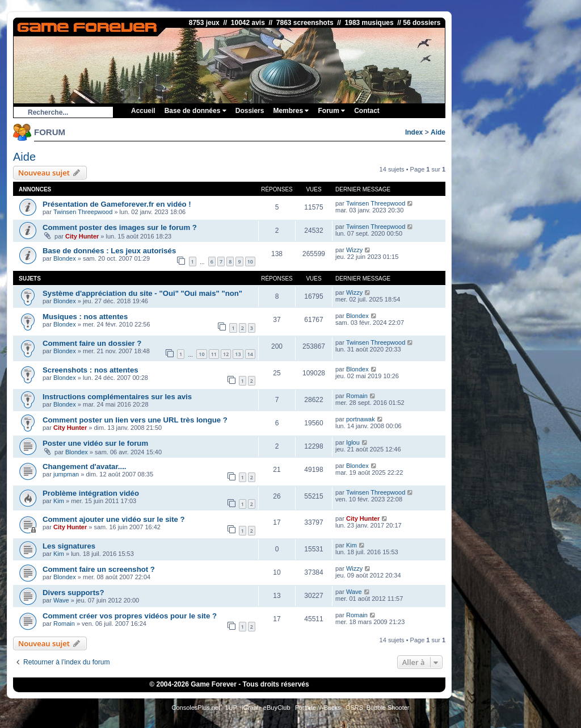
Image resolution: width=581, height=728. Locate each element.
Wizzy (354, 250)
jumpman (66, 474)
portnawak (361, 419)
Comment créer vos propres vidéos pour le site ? (130, 616)
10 (250, 262)
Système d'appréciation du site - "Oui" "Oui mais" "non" (142, 293)
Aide (438, 132)
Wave (61, 600)
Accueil (143, 111)
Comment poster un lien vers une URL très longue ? (135, 420)
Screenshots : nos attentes (90, 370)
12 (226, 354)
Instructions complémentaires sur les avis (117, 397)
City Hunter (82, 236)
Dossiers (250, 111)
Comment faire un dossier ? (92, 343)
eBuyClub (277, 708)
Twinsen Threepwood (83, 212)
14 (250, 354)
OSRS (354, 708)
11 (214, 354)
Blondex (65, 258)
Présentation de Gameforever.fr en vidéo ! (117, 204)
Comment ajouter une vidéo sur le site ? (114, 519)
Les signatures (69, 546)
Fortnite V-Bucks (318, 708)
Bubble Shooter (388, 708)
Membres (291, 111)
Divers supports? (73, 593)
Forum (331, 111)
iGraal (250, 708)
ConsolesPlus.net (196, 708)
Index (414, 132)
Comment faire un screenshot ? (99, 569)
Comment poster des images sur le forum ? (120, 227)
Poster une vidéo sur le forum (95, 443)
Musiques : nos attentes (85, 317)
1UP (231, 708)
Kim (59, 501)
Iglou (353, 442)
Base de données (195, 111)
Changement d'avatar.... (85, 466)
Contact (367, 111)
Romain (357, 396)
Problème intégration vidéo (91, 493)
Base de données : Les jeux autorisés (109, 251)
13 (238, 354)
